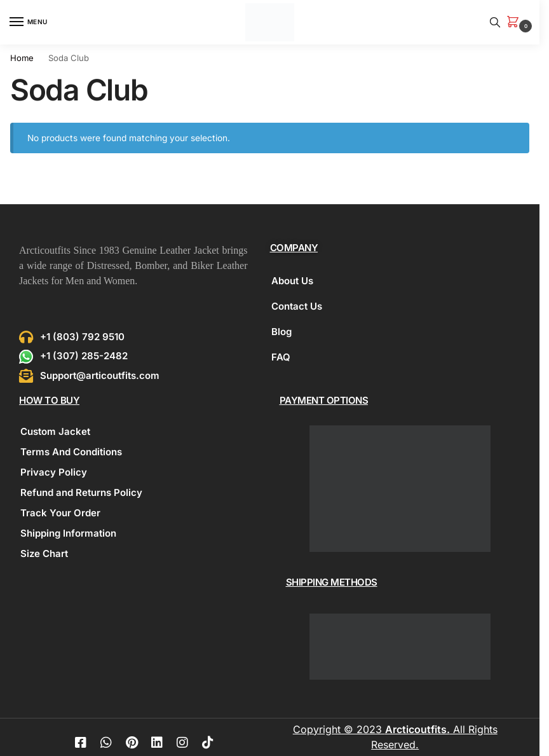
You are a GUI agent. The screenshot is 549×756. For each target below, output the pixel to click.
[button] (515, 23)
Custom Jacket (55, 431)
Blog (281, 332)
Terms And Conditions (71, 452)
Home (22, 58)
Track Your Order (60, 513)
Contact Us (297, 306)
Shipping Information (68, 533)
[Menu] (29, 22)
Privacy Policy (54, 472)
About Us (292, 281)
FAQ (281, 357)
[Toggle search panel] (495, 22)
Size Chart (44, 553)
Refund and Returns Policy (81, 492)
